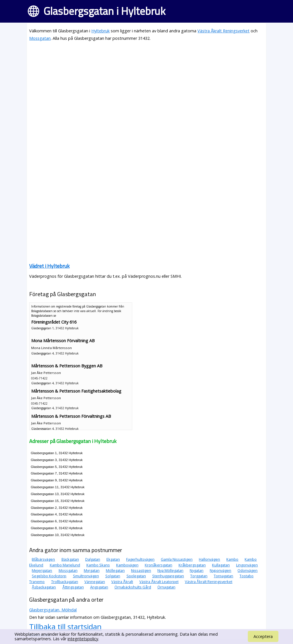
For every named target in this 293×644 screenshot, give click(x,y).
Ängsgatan (99, 587)
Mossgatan (40, 38)
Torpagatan (223, 576)
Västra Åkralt (122, 582)
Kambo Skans (98, 565)
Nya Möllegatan (170, 570)
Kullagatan (221, 565)
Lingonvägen (247, 565)
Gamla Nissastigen (177, 559)
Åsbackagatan (44, 587)
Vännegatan (95, 582)
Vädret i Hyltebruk (49, 266)
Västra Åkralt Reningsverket (223, 31)
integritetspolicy (83, 639)
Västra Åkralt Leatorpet (159, 582)
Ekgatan (113, 559)
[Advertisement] (146, 86)
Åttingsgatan (73, 587)
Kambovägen (127, 565)
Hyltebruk (100, 31)
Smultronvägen (86, 576)
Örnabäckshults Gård (133, 587)
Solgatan (113, 576)
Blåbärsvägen (43, 559)
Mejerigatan (42, 570)
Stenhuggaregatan (168, 576)
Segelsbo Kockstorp (49, 576)
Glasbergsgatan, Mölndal (53, 610)
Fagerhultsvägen (140, 559)
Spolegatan (136, 576)
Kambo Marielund (65, 565)
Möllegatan (115, 570)
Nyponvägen (220, 570)
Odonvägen (248, 570)
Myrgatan (92, 570)
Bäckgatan (70, 559)
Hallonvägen (209, 559)
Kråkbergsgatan (192, 565)
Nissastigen (141, 570)
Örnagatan (166, 587)
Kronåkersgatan (159, 565)
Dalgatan (93, 559)
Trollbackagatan (65, 582)
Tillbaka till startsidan (65, 627)
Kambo (232, 559)
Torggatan (199, 576)
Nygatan (197, 570)
